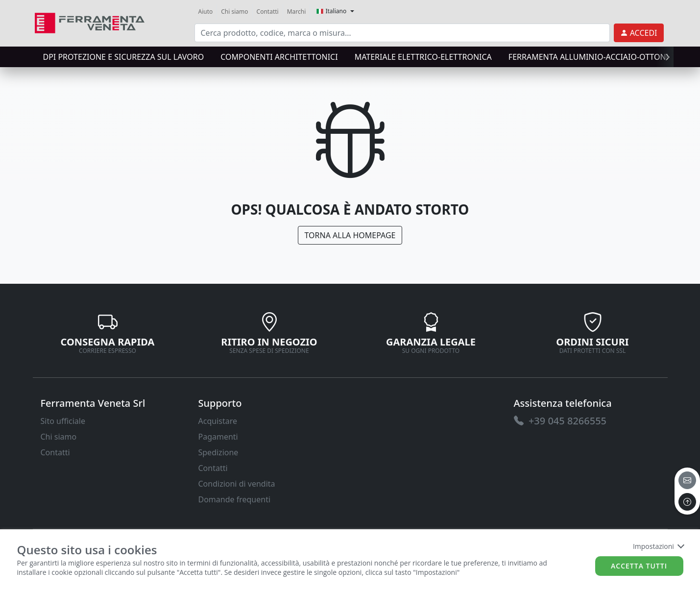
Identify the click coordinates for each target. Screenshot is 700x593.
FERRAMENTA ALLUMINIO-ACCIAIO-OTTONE (590, 57)
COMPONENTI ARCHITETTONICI (279, 57)
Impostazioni (658, 546)
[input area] (402, 33)
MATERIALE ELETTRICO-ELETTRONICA (423, 57)
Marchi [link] (297, 12)
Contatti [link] (268, 12)
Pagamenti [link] (218, 437)
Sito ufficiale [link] (63, 421)
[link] (90, 22)
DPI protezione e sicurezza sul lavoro (124, 57)
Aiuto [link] (206, 12)
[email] (687, 480)
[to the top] (687, 502)
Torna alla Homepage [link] (350, 235)
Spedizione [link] (218, 452)
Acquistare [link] (218, 421)
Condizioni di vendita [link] (237, 484)
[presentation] (665, 57)
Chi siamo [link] (234, 12)
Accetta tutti (639, 566)
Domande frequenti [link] (235, 499)
